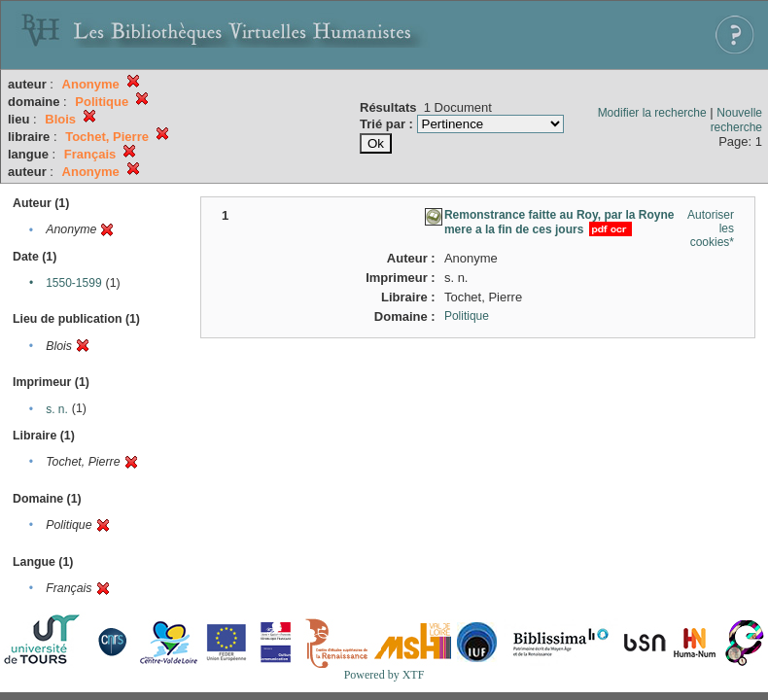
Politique (467, 316)
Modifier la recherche (652, 113)
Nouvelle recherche (736, 120)
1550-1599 (73, 283)
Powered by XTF (384, 675)
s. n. (57, 409)
